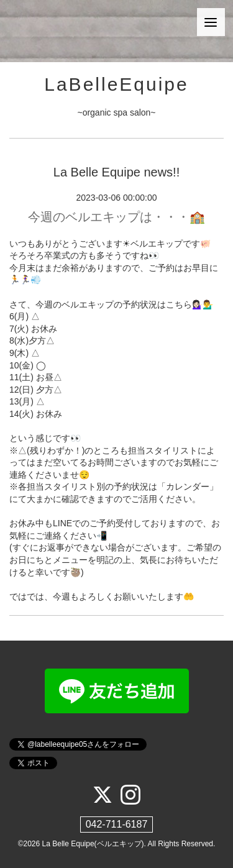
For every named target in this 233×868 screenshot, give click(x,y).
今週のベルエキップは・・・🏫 (116, 217)
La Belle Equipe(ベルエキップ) (93, 844)
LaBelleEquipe (116, 84)
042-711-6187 (117, 824)
